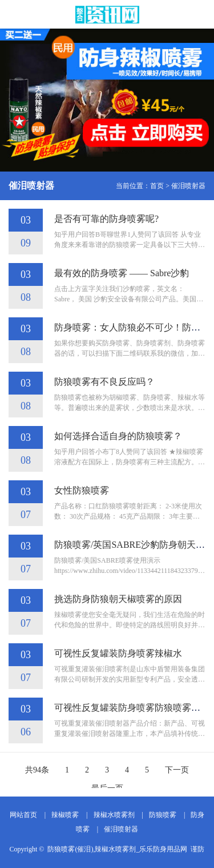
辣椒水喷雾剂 (114, 815)
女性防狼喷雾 (82, 490)
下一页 (177, 770)
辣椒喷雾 (65, 815)
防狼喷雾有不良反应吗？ (104, 382)
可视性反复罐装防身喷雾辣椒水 (118, 653)
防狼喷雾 (163, 815)
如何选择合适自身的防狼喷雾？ (118, 436)
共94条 (37, 770)
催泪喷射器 (188, 186)
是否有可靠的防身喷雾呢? (106, 219)
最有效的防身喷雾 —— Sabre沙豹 (122, 273)
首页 (157, 186)
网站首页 (23, 815)
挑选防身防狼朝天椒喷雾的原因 (118, 599)
